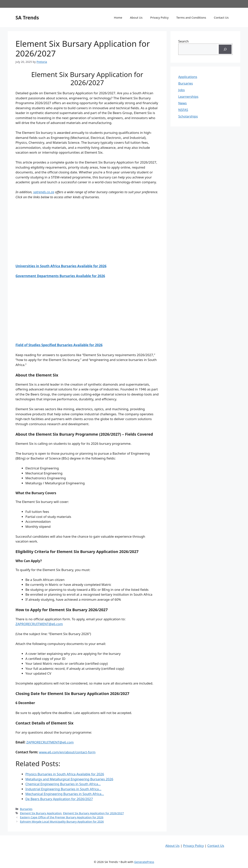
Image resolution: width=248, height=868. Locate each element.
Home (118, 17)
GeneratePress (144, 862)
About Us (136, 17)
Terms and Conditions (191, 17)
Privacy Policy (159, 17)
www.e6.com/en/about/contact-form (67, 752)
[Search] (225, 49)
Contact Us (221, 17)
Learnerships (188, 96)
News (183, 103)
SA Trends (27, 17)
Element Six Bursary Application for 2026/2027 (94, 813)
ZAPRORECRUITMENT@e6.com (39, 624)
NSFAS (183, 110)
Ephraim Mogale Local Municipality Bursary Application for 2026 (62, 822)
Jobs (182, 90)
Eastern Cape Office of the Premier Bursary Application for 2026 (62, 817)
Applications (188, 77)
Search (183, 41)
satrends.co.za (44, 192)
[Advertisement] (87, 232)
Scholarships (188, 116)
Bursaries (26, 809)
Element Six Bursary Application (41, 813)
